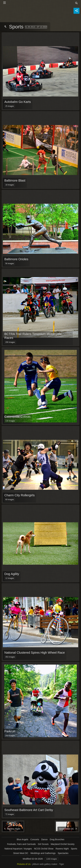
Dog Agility (12, 574)
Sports (74, 849)
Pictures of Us (24, 864)
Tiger (62, 864)
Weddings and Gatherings (43, 853)
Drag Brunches (57, 839)
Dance (44, 839)
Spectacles (63, 853)
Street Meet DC (21, 853)
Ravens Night (62, 849)
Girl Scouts (43, 844)
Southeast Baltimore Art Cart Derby (29, 810)
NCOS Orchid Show (44, 849)
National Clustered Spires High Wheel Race (35, 653)
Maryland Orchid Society (63, 844)
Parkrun (10, 731)
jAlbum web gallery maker (45, 864)
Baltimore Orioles (16, 259)
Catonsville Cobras (17, 417)
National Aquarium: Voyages (18, 849)
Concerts (35, 839)
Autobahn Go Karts (18, 102)
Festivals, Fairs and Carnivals (21, 844)
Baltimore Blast (15, 180)
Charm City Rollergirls (19, 495)
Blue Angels (22, 839)
